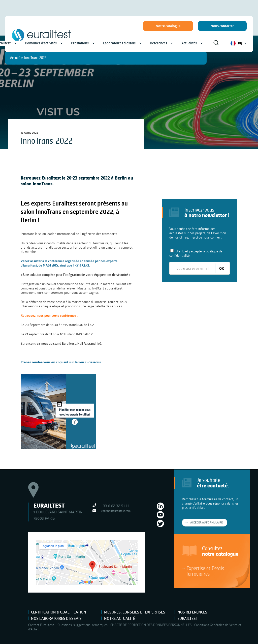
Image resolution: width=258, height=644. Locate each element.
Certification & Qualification (59, 612)
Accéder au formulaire (206, 522)
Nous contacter (222, 26)
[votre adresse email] (193, 268)
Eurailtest (188, 618)
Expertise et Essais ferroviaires (205, 571)
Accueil (15, 58)
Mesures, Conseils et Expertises (135, 612)
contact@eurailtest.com (116, 511)
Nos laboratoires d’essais (56, 618)
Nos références (192, 612)
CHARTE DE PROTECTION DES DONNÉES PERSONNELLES (151, 625)
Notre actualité (120, 618)
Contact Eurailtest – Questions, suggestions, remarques (68, 625)
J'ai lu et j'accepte (196, 253)
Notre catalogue (168, 26)
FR (239, 43)
